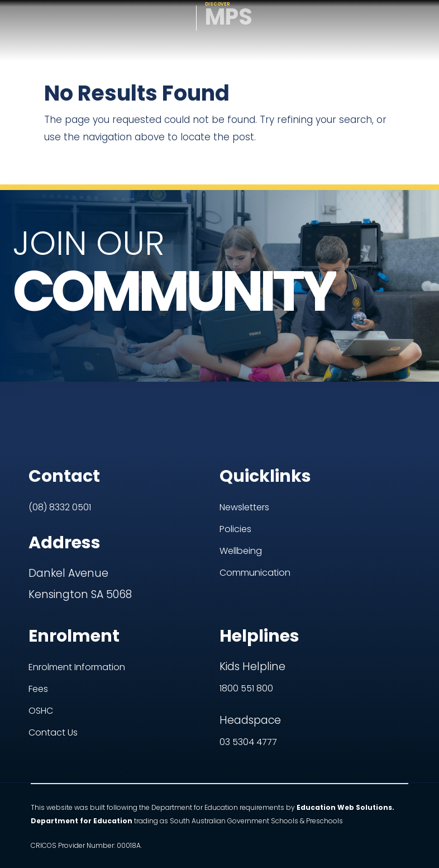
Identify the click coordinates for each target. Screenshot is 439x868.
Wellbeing (241, 503)
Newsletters (244, 459)
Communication (255, 525)
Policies (235, 481)
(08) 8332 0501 (60, 459)
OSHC (41, 663)
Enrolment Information (77, 619)
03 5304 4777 (248, 694)
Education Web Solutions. (345, 759)
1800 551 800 (246, 640)
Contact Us (53, 684)
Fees (38, 641)
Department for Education (82, 773)
